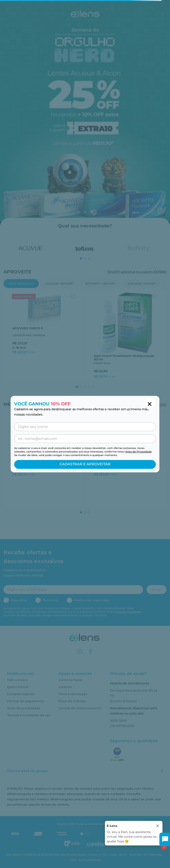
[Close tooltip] (158, 826)
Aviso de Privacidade (138, 452)
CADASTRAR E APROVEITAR (85, 464)
